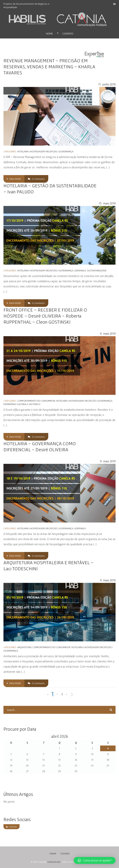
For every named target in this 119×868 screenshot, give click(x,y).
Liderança (80, 270)
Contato (68, 33)
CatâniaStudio (54, 862)
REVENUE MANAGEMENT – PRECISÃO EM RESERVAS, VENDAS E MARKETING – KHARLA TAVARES (49, 67)
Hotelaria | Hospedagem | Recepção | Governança (45, 151)
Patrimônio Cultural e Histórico (22, 404)
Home (49, 33)
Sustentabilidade (97, 270)
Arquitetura (24, 647)
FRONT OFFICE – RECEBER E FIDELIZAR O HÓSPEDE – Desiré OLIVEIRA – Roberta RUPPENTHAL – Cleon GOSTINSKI (45, 316)
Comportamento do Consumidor (36, 401)
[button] (95, 860)
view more (14, 179)
